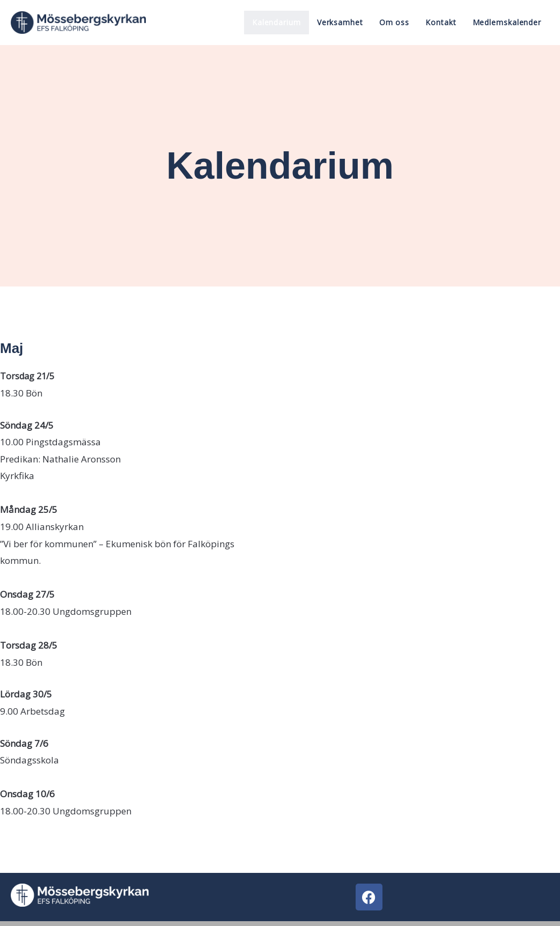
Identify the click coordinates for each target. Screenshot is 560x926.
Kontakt (441, 22)
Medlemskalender (507, 22)
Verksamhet (340, 22)
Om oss (394, 22)
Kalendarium (277, 22)
